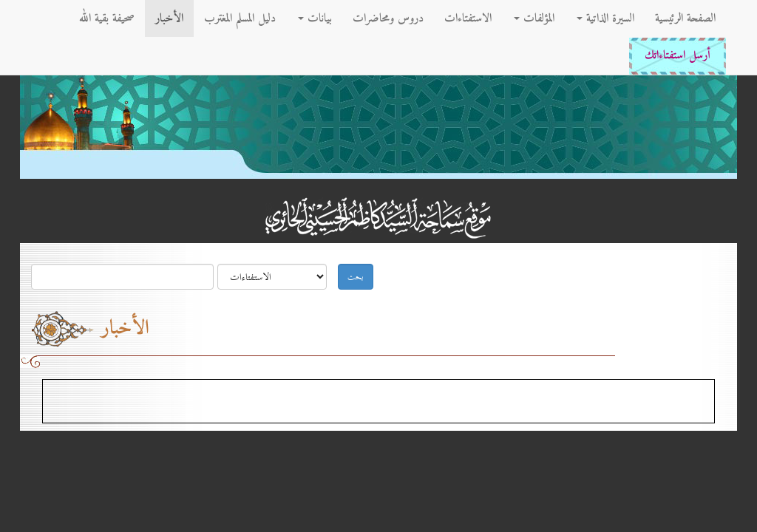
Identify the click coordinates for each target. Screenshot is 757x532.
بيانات (315, 18)
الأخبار (169, 18)
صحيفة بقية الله (107, 18)
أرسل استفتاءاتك (678, 56)
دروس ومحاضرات (388, 18)
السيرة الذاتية (605, 18)
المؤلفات (534, 18)
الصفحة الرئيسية (685, 18)
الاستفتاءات (468, 18)
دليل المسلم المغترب (240, 18)
